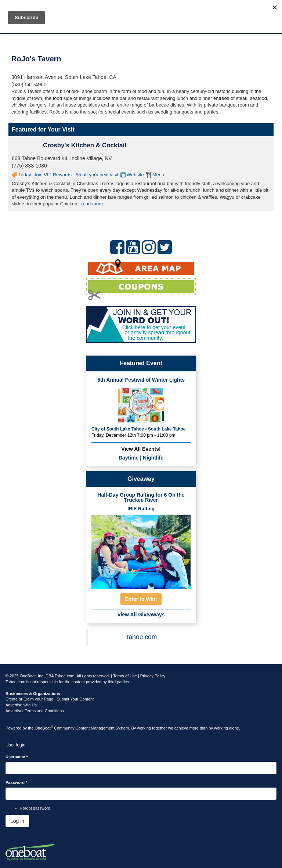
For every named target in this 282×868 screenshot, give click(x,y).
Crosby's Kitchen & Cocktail (85, 145)
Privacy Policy (153, 676)
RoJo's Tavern (36, 59)
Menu (158, 175)
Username (17, 757)
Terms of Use (125, 676)
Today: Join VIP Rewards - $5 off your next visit (68, 175)
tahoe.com (142, 637)
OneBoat (44, 728)
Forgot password (35, 808)
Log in (17, 821)
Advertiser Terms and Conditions (35, 711)
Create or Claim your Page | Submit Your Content (50, 699)
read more (92, 204)
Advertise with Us (21, 705)
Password (16, 782)
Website (135, 175)
